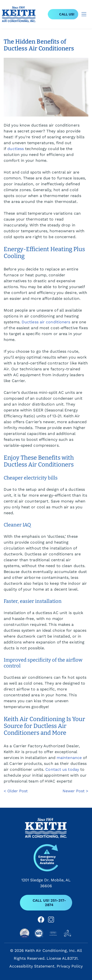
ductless (16, 149)
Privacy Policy (70, 966)
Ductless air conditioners (46, 322)
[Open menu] (84, 14)
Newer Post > (75, 791)
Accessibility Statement (32, 966)
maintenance (69, 758)
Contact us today (62, 769)
